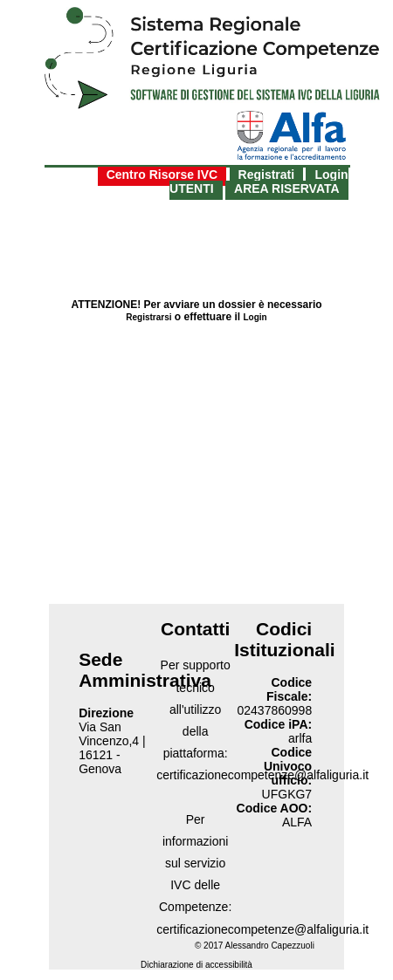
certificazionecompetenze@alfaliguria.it (262, 929)
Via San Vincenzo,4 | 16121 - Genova (112, 748)
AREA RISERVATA (287, 188)
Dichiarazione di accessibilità (196, 965)
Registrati (267, 175)
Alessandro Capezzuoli (270, 946)
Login (255, 317)
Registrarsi (148, 317)
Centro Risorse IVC (162, 175)
